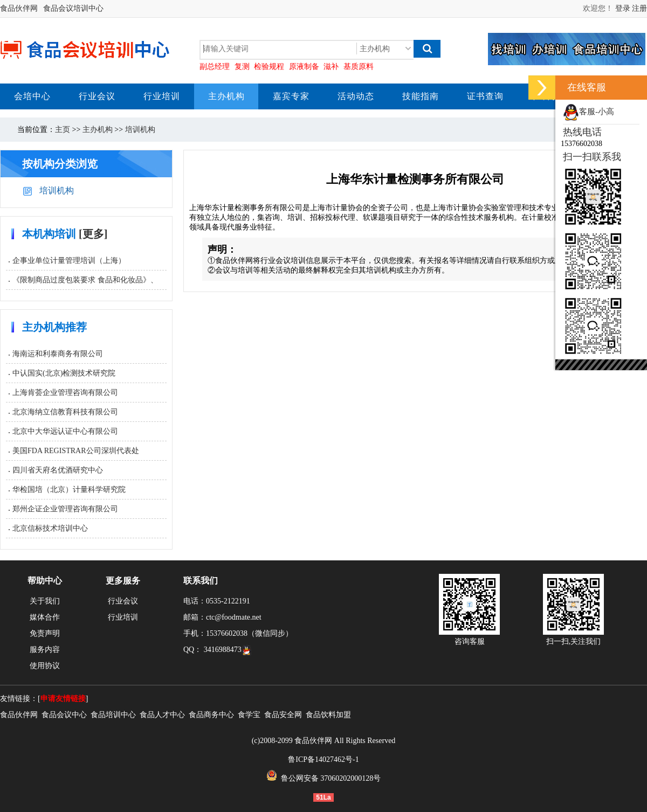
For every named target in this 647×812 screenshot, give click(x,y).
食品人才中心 (162, 715)
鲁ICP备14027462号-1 (323, 759)
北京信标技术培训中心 (50, 528)
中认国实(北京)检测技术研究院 (64, 373)
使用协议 (45, 666)
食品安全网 (283, 715)
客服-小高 (589, 112)
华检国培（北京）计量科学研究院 (69, 490)
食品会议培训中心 (73, 8)
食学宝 (249, 715)
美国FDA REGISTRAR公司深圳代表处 (76, 451)
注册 (639, 8)
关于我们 (45, 601)
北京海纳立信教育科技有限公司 (65, 412)
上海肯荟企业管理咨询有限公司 (65, 393)
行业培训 (123, 617)
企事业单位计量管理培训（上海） (69, 261)
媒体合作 (45, 617)
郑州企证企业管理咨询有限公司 (65, 509)
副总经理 (215, 67)
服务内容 (45, 650)
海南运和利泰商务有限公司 (58, 354)
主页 (63, 130)
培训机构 (140, 130)
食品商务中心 (211, 715)
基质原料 (359, 67)
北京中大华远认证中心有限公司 (65, 431)
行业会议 (123, 601)
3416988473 (228, 650)
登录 (623, 8)
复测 (242, 67)
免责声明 (45, 633)
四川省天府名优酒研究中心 (58, 470)
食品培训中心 (113, 715)
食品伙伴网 (19, 8)
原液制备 (304, 67)
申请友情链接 (63, 699)
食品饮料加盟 (328, 715)
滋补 (331, 67)
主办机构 (98, 130)
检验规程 (269, 67)
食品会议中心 (64, 715)
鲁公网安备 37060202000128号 (324, 778)
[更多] (93, 234)
